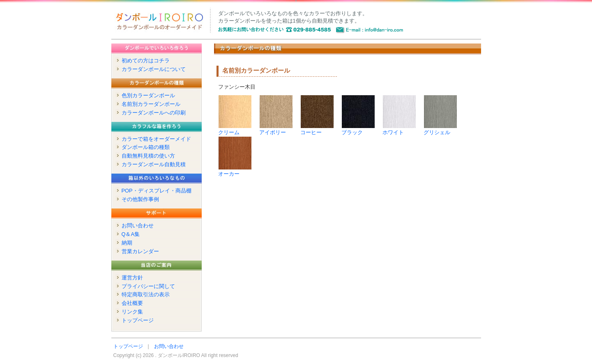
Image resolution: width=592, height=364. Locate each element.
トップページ (138, 320)
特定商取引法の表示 (146, 294)
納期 (127, 243)
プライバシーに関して (148, 286)
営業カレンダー (140, 251)
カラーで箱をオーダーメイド (156, 139)
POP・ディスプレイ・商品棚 (157, 191)
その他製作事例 (140, 199)
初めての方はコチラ (146, 61)
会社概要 (132, 303)
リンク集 (132, 312)
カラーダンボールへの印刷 (154, 113)
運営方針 (132, 278)
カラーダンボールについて (154, 69)
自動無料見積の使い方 (148, 156)
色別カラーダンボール (148, 95)
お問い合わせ (138, 225)
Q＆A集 (131, 234)
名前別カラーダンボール (151, 104)
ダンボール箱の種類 (146, 147)
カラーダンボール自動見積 (154, 164)
